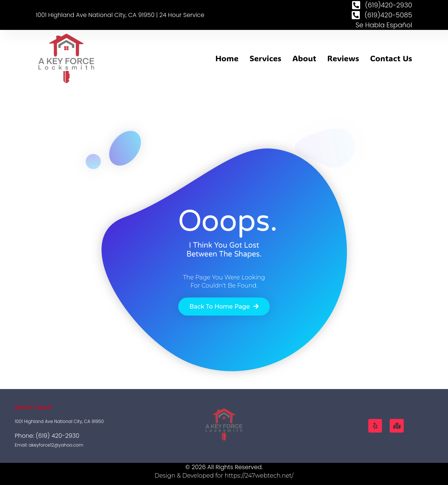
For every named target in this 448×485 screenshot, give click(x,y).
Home (227, 58)
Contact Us (391, 58)
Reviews (343, 58)
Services (265, 58)
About (304, 58)
